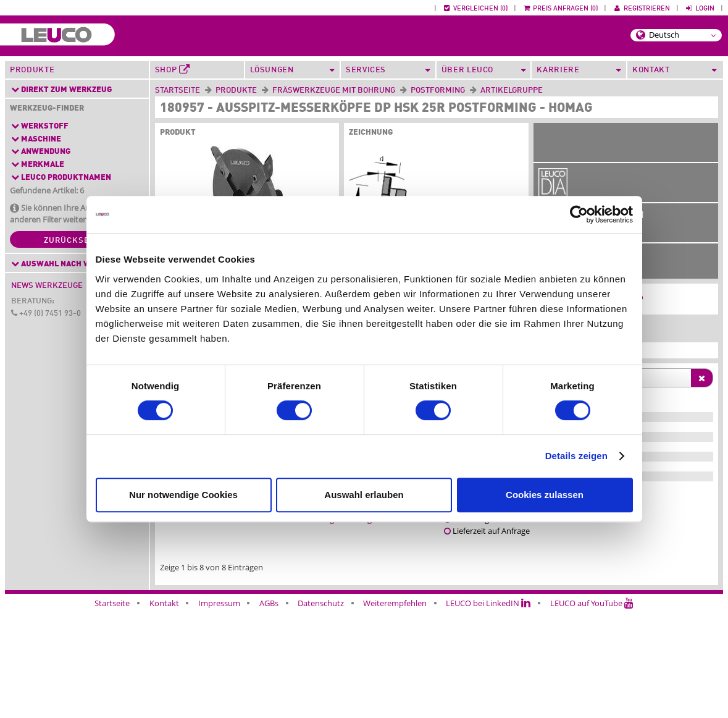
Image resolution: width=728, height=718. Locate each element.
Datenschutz (321, 711)
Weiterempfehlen (395, 711)
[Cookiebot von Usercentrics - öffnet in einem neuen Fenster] (579, 214)
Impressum (219, 711)
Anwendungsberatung (331, 627)
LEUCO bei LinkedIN (488, 711)
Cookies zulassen (545, 495)
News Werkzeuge (47, 286)
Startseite (178, 91)
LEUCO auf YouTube (592, 711)
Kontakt (164, 711)
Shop (173, 70)
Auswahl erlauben (364, 495)
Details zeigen (576, 456)
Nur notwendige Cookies (183, 495)
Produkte (32, 70)
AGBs (269, 711)
